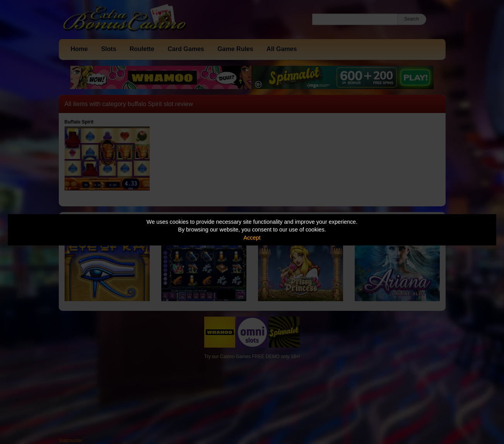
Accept (252, 238)
